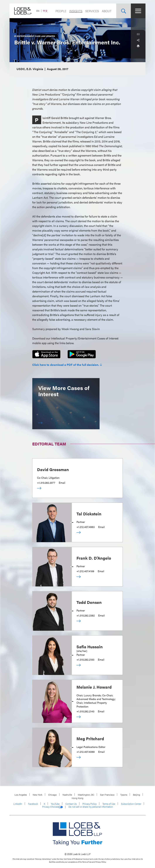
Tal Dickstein (89, 514)
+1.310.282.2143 (85, 711)
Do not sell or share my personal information (91, 807)
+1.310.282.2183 (85, 660)
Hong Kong (77, 798)
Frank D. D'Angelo (94, 558)
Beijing (137, 795)
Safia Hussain (90, 647)
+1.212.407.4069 (86, 752)
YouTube (55, 804)
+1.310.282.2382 (86, 615)
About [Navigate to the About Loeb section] (107, 11)
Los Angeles (21, 795)
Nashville (67, 795)
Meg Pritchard (90, 738)
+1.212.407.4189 (85, 571)
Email (62, 483)
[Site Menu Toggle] (138, 11)
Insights (76, 11)
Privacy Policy (90, 804)
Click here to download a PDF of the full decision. (66, 365)
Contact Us (71, 804)
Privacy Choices (52, 807)
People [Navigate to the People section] (61, 11)
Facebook (33, 804)
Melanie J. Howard (94, 687)
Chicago (52, 795)
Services (92, 11)
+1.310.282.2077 (46, 483)
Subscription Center (131, 804)
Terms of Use (109, 804)
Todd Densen (89, 602)
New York (38, 795)
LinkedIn (18, 804)
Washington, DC (86, 795)
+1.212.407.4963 (86, 527)
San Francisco (107, 795)
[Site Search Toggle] (124, 11)
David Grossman (53, 469)
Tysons (124, 795)
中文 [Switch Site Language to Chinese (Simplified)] (45, 11)
